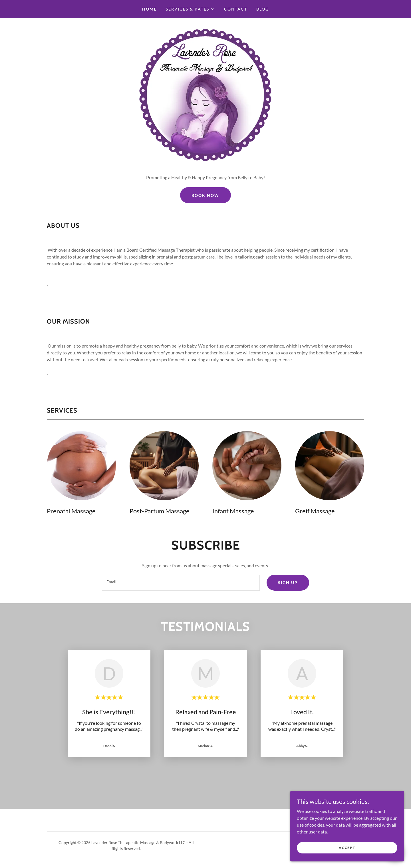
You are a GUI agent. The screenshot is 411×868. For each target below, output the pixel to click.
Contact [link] (236, 9)
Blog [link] (263, 9)
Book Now (205, 195)
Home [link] (149, 9)
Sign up (288, 583)
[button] (190, 9)
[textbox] (181, 583)
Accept (347, 848)
